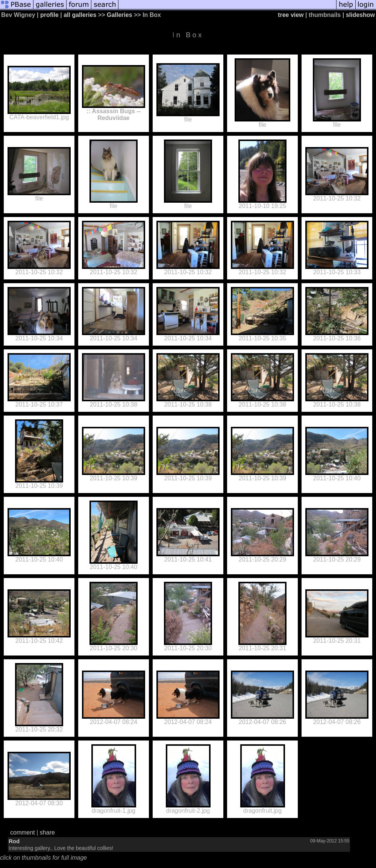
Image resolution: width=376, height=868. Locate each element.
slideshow (360, 15)
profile (49, 15)
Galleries (120, 15)
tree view (291, 15)
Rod (14, 841)
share (47, 832)
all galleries (80, 15)
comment (23, 832)
